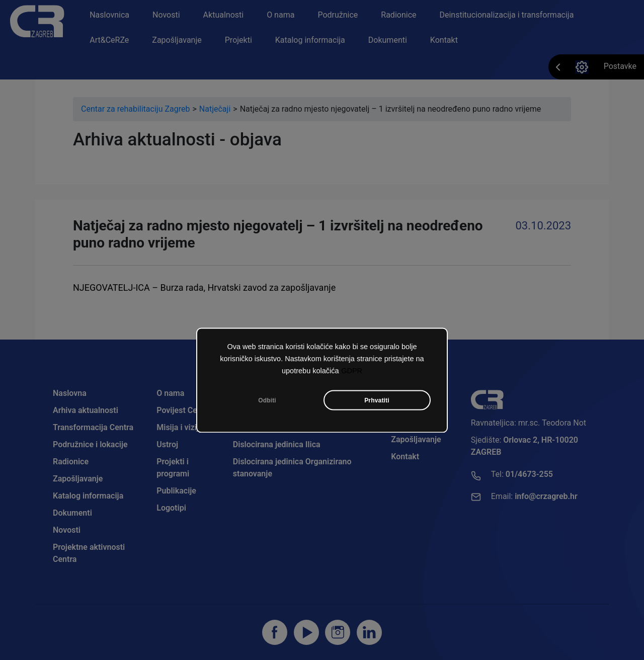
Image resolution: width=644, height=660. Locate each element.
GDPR (352, 371)
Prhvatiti (377, 401)
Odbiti (267, 401)
